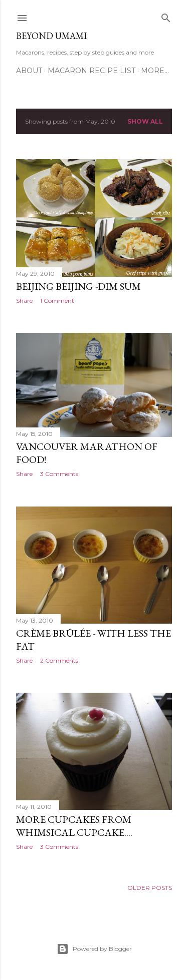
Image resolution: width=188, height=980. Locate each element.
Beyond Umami (51, 36)
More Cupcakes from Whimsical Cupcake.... (74, 826)
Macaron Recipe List (91, 71)
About (29, 71)
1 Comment (57, 301)
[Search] (166, 16)
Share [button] (24, 301)
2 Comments (59, 660)
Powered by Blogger (94, 949)
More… (155, 71)
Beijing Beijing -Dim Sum (78, 286)
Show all (145, 121)
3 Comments (59, 474)
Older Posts (150, 888)
